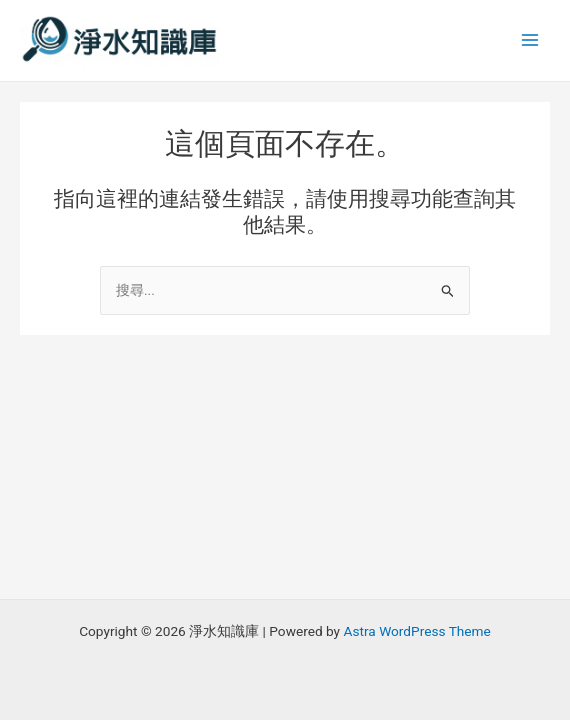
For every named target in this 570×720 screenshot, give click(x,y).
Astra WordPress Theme (416, 631)
